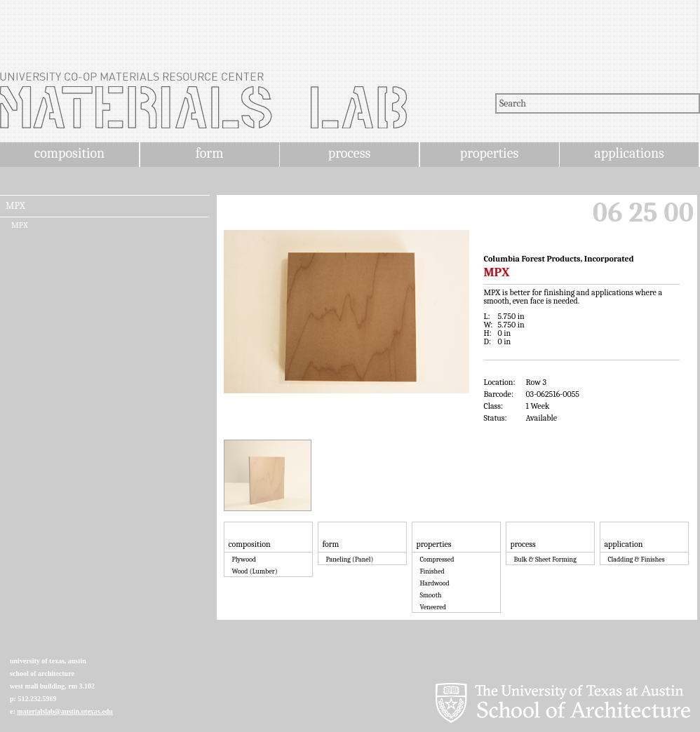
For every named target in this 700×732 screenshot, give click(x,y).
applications (629, 153)
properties (489, 153)
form (210, 153)
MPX (15, 206)
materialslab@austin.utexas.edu (65, 711)
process (350, 153)
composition (69, 153)
